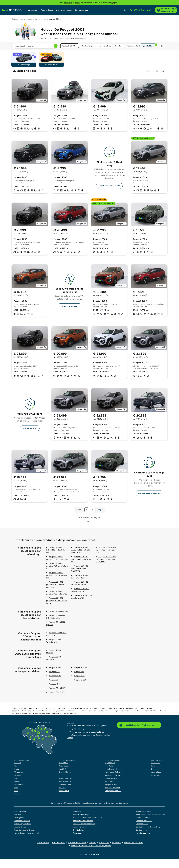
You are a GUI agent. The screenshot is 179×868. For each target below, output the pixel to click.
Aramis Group (20, 828)
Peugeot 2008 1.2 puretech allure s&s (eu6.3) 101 (80, 570)
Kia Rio (61, 777)
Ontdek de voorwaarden (149, 495)
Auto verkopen (47, 10)
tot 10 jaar (101, 734)
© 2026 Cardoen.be (89, 856)
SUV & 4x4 (155, 764)
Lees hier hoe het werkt (109, 187)
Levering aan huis (143, 835)
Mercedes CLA (65, 783)
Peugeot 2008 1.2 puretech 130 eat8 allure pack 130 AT (81, 551)
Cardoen (16, 19)
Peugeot (18, 795)
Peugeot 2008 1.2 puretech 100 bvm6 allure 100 (57, 568)
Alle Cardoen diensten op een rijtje (150, 816)
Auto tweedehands (29, 19)
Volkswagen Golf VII (113, 774)
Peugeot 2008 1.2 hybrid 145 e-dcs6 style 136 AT (56, 551)
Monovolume (156, 774)
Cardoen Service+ (143, 832)
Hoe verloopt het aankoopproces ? (87, 819)
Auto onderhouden (64, 10)
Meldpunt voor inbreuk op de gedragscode (91, 847)
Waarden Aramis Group (24, 832)
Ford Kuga (109, 767)
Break (153, 771)
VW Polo (62, 789)
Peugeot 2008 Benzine (58, 613)
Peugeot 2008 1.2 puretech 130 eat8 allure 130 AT (56, 602)
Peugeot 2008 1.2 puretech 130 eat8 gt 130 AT (82, 561)
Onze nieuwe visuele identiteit (27, 835)
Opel (16, 789)
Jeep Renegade (111, 771)
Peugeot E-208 (80, 681)
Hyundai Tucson (65, 774)
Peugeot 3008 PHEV (57, 690)
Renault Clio (63, 764)
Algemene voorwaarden (83, 822)
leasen (77, 3)
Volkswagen (19, 774)
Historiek (18, 816)
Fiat (16, 767)
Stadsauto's (156, 777)
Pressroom (77, 835)
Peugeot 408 (54, 686)
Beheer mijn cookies (133, 844)
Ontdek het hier (30, 430)
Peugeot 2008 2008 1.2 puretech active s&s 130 (106, 551)
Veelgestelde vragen (82, 816)
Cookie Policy (79, 832)
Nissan (17, 783)
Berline (154, 767)
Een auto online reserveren (84, 825)
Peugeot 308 (54, 673)
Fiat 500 (62, 771)
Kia (16, 780)
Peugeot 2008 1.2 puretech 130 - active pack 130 (55, 586)
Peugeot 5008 (55, 677)
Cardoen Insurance (144, 822)
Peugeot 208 (54, 681)
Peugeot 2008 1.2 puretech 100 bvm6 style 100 (57, 577)
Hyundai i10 (110, 783)
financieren (68, 3)
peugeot (43, 19)
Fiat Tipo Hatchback (113, 792)
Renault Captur (65, 786)
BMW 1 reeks (64, 792)
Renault (18, 764)
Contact (93, 844)
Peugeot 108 (79, 673)
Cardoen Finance (143, 819)
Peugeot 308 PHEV (57, 694)
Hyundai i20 (110, 764)
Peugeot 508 (79, 677)
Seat (16, 792)
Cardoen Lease (142, 825)
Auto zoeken (33, 10)
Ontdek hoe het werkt (70, 308)
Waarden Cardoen (22, 822)
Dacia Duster (64, 767)
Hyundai (18, 777)
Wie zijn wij (19, 819)
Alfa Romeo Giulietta (113, 777)
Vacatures (104, 844)
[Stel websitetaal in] (125, 10)
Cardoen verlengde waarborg (148, 828)
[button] (76, 46)
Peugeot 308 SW (81, 669)
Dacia (17, 771)
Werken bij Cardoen (23, 825)
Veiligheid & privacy (81, 828)
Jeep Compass (111, 780)
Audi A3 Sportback (112, 789)
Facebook (116, 844)
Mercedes (19, 786)
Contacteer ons (82, 10)
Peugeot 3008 (55, 669)
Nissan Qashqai (65, 780)
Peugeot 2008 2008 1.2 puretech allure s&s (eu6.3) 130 (106, 561)
